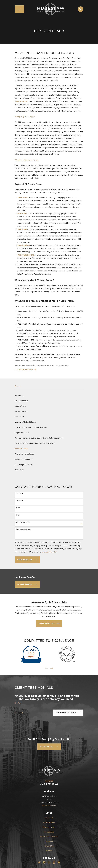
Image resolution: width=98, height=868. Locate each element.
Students (49, 841)
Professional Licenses (49, 837)
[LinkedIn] (49, 863)
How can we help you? (23, 530)
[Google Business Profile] (59, 863)
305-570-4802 (49, 784)
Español (49, 851)
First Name (19, 494)
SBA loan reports (22, 101)
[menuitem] (49, 396)
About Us (49, 818)
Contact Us (49, 846)
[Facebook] (44, 863)
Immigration (49, 832)
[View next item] (51, 669)
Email (18, 515)
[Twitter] (39, 863)
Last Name (19, 501)
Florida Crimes (49, 823)
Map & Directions (49, 806)
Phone (18, 508)
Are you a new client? (23, 523)
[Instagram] (54, 863)
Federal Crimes (49, 827)
